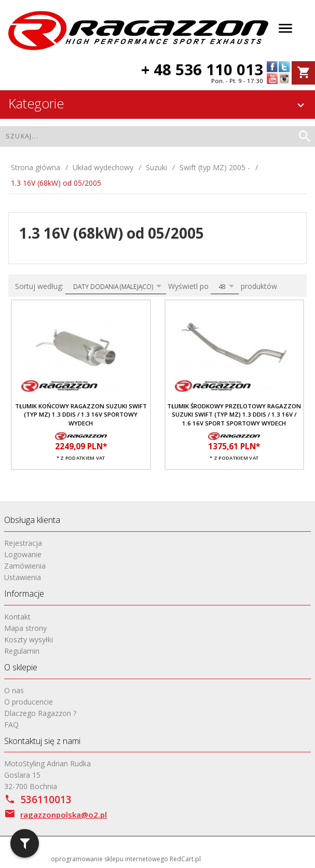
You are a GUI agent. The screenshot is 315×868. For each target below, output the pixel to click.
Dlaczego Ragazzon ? (40, 713)
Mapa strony (25, 628)
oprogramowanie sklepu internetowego (109, 859)
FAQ (11, 725)
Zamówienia (25, 566)
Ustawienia (23, 577)
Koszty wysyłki (29, 639)
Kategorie (158, 103)
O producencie (29, 702)
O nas (14, 690)
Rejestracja (23, 543)
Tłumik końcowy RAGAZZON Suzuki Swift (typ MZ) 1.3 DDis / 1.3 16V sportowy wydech (81, 415)
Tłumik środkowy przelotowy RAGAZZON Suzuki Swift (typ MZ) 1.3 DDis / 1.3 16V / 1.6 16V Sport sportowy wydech (234, 415)
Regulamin (22, 651)
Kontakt (17, 617)
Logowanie (23, 554)
